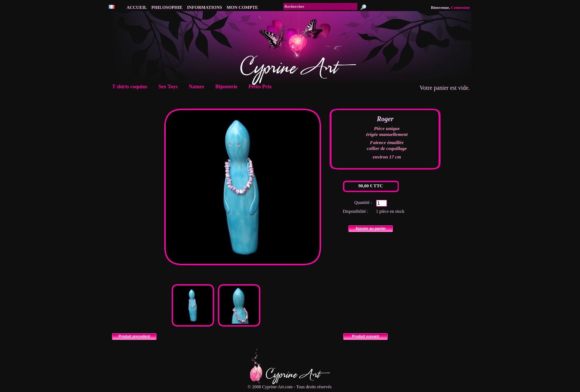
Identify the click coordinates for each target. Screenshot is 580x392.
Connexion (460, 7)
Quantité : (363, 202)
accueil (137, 7)
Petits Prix (262, 87)
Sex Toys (170, 87)
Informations (204, 7)
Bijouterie (229, 87)
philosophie (167, 7)
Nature (199, 87)
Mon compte (242, 7)
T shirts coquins (132, 87)
